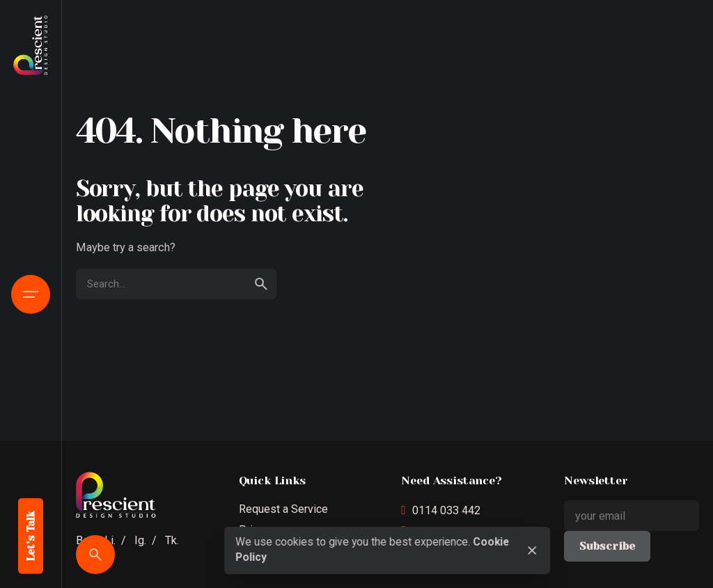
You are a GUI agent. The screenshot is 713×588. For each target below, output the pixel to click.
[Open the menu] (31, 294)
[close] (533, 550)
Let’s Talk (31, 536)
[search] (261, 284)
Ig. (140, 540)
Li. (110, 540)
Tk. (172, 540)
